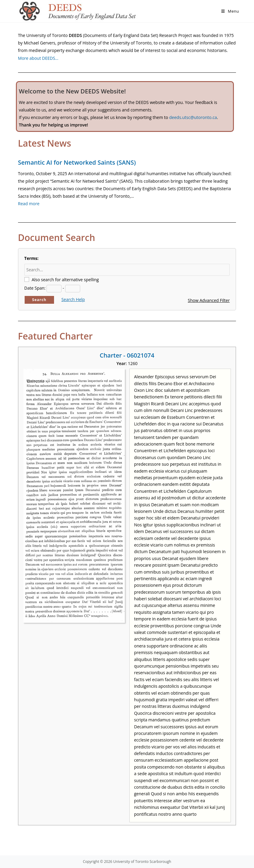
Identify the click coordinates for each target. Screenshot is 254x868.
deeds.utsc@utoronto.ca (193, 117)
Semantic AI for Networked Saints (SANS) (77, 162)
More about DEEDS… (38, 58)
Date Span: (35, 288)
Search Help (73, 299)
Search (39, 300)
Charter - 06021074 (127, 355)
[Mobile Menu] (230, 11)
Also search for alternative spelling (65, 280)
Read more (29, 204)
